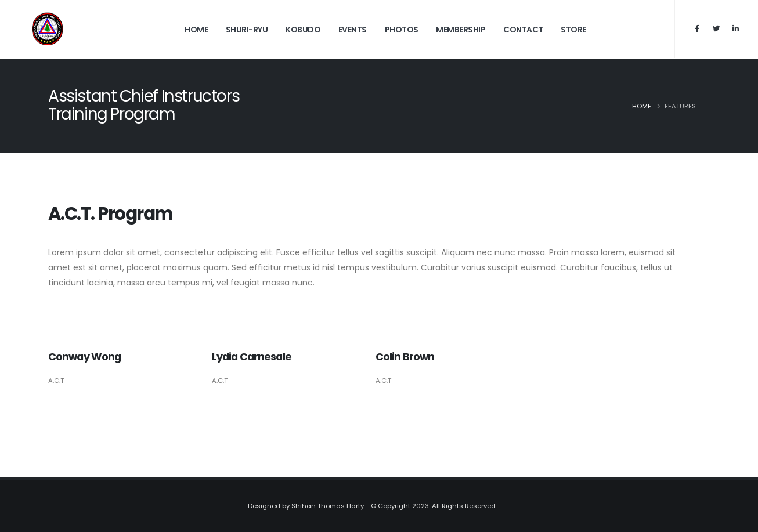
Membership (461, 30)
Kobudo (303, 30)
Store (573, 30)
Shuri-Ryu (247, 30)
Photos (402, 30)
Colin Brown (405, 357)
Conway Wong (84, 357)
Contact (523, 30)
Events (353, 30)
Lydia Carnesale (252, 357)
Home (196, 30)
